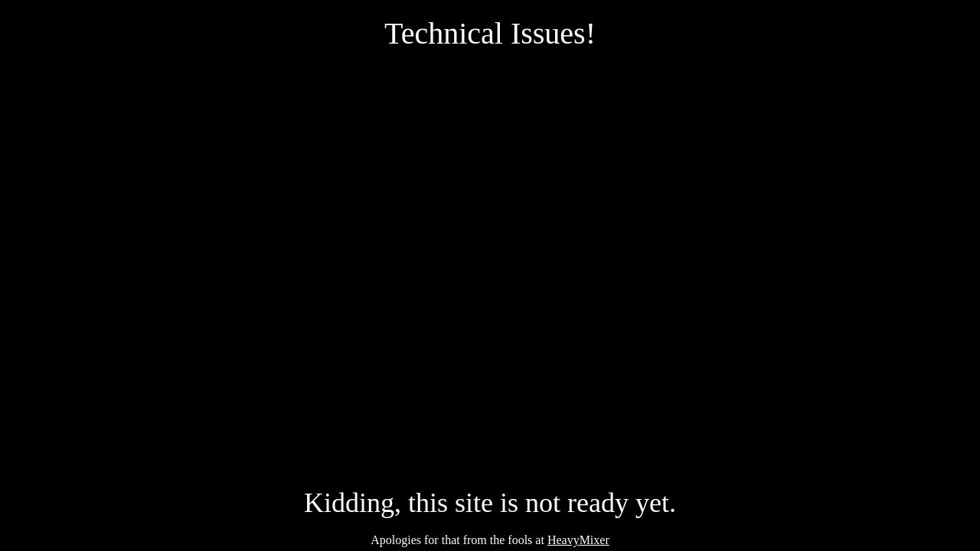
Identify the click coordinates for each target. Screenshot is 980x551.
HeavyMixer (578, 540)
